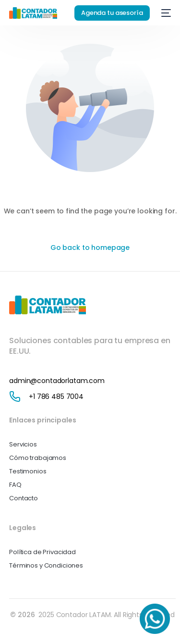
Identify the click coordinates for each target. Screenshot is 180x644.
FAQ (15, 485)
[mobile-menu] (165, 13)
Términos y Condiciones (46, 565)
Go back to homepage (90, 248)
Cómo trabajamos (38, 458)
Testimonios (28, 471)
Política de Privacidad (42, 552)
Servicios (23, 444)
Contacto (24, 498)
